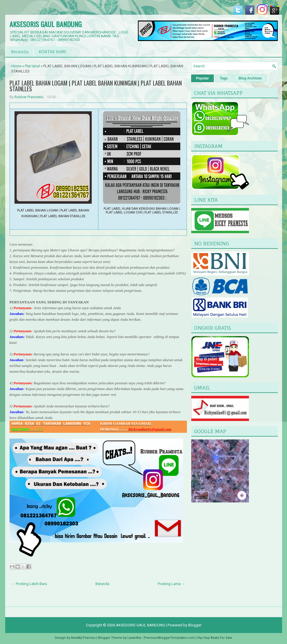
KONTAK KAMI (52, 52)
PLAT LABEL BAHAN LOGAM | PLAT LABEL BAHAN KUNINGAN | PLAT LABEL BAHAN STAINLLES (96, 86)
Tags (224, 78)
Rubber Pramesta (29, 97)
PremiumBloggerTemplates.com (169, 638)
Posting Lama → (171, 584)
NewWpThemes (83, 638)
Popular (203, 78)
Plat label (32, 66)
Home (16, 66)
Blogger (195, 625)
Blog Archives (250, 78)
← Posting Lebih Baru (29, 584)
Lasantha (134, 638)
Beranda (20, 52)
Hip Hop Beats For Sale (215, 638)
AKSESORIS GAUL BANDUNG (46, 24)
